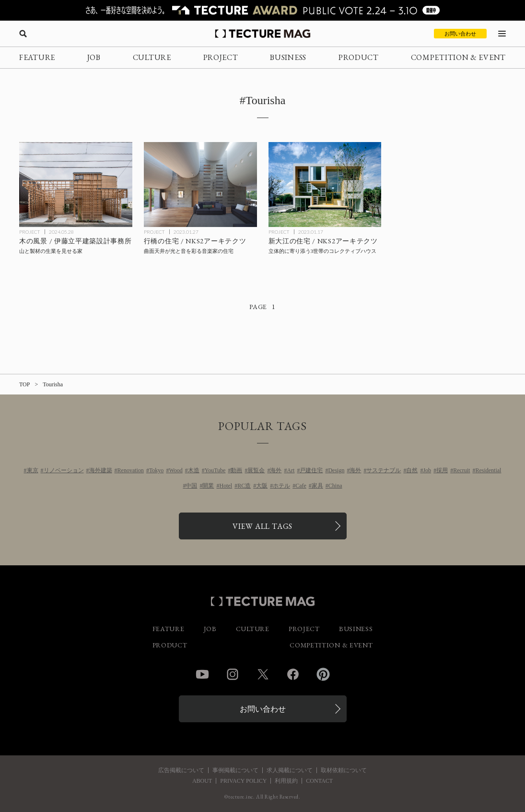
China (335, 486)
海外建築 (101, 470)
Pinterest (323, 674)
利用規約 (286, 781)
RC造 (244, 486)
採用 (442, 470)
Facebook (293, 674)
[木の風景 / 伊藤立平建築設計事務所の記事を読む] (76, 185)
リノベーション (64, 470)
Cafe (301, 486)
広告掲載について (181, 770)
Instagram (233, 674)
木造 (194, 470)
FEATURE (37, 57)
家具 (317, 486)
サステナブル (384, 470)
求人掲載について (290, 770)
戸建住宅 (311, 470)
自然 (412, 470)
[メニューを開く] (502, 34)
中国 (191, 486)
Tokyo (157, 470)
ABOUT (202, 781)
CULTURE (152, 57)
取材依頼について (344, 770)
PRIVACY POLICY (243, 781)
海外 (276, 470)
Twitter (263, 674)
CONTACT (319, 781)
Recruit (461, 470)
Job (427, 470)
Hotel (226, 486)
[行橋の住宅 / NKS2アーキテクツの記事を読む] (200, 185)
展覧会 (256, 470)
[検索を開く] (23, 34)
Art (291, 470)
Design (336, 470)
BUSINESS (288, 57)
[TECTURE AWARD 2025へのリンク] (262, 10)
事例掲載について (235, 770)
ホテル (281, 486)
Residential (488, 470)
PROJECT (221, 57)
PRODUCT (359, 57)
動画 (236, 470)
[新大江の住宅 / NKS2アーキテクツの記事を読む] (325, 185)
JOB (94, 57)
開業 (208, 486)
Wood (175, 470)
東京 (33, 470)
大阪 (262, 486)
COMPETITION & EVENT (458, 57)
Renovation (131, 470)
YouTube (215, 470)
